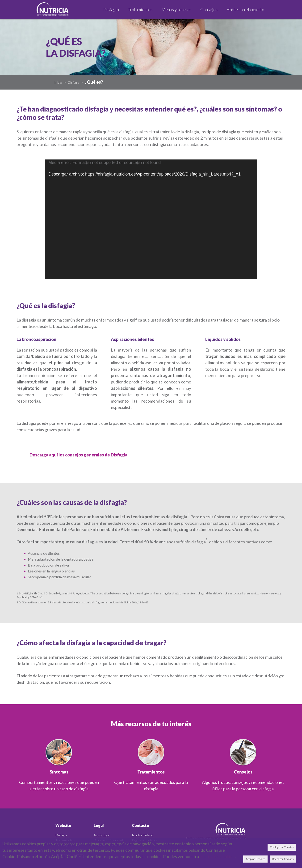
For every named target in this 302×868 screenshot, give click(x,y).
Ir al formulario (143, 835)
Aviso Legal (102, 835)
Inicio (58, 82)
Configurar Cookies (282, 847)
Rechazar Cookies (283, 859)
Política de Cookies (217, 856)
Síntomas (59, 772)
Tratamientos (151, 772)
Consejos (243, 772)
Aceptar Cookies (255, 859)
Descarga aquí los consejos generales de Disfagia (78, 455)
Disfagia (73, 82)
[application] (151, 219)
